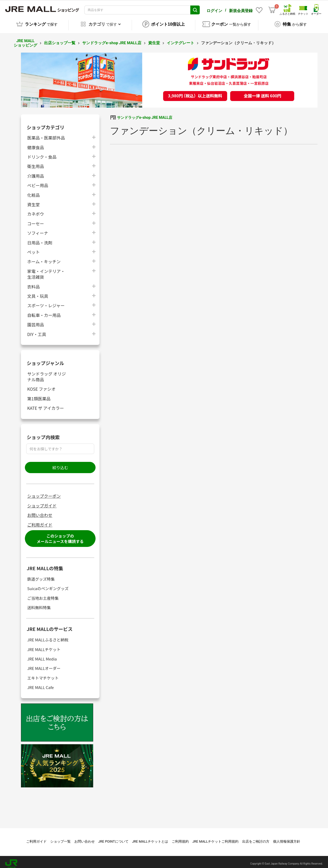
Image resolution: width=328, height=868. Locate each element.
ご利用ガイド (40, 521)
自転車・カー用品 (44, 311)
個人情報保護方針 (287, 838)
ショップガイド (42, 502)
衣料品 (34, 283)
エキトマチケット (43, 674)
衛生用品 (36, 162)
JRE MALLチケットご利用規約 (216, 838)
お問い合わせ (40, 511)
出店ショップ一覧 (60, 39)
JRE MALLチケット (44, 646)
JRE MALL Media (42, 655)
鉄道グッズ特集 (41, 575)
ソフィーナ (38, 229)
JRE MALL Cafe (41, 684)
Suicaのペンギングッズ (48, 585)
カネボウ (36, 210)
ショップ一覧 (60, 838)
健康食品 (36, 144)
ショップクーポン (44, 492)
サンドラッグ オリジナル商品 (47, 373)
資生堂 (154, 39)
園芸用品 (36, 321)
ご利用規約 (180, 838)
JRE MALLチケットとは (150, 838)
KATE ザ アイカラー (46, 404)
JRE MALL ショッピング (25, 39)
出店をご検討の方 (256, 838)
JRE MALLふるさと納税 (48, 636)
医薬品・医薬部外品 (46, 134)
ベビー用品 (38, 181)
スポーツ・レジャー (46, 302)
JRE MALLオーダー (44, 665)
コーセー (36, 220)
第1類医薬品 (39, 395)
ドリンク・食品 (42, 153)
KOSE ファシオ (41, 385)
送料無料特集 (39, 604)
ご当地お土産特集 (43, 594)
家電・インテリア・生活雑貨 (46, 270)
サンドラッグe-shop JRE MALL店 (112, 39)
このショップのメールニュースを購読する (60, 535)
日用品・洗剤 (40, 239)
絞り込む (60, 464)
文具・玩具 (38, 292)
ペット (34, 248)
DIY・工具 (37, 330)
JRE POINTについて (113, 838)
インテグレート (180, 39)
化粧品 (34, 191)
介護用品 (36, 172)
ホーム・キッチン (44, 258)
